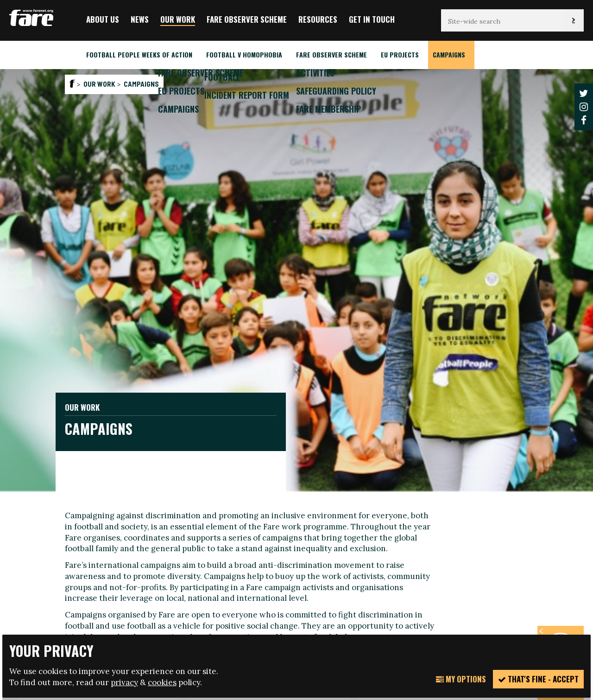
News (140, 19)
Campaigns (449, 54)
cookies (162, 682)
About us (103, 19)
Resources (318, 19)
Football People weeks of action (139, 54)
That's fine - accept (538, 679)
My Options (461, 679)
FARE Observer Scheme (247, 19)
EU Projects (400, 54)
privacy (124, 682)
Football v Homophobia (244, 54)
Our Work (178, 19)
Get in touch (372, 19)
